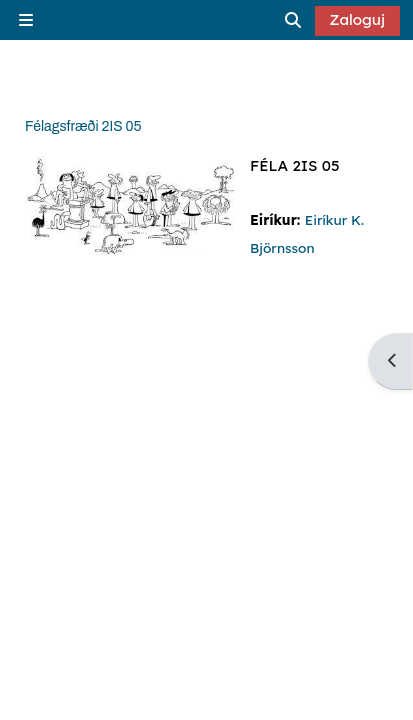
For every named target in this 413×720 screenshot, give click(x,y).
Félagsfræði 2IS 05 (83, 126)
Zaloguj (358, 19)
